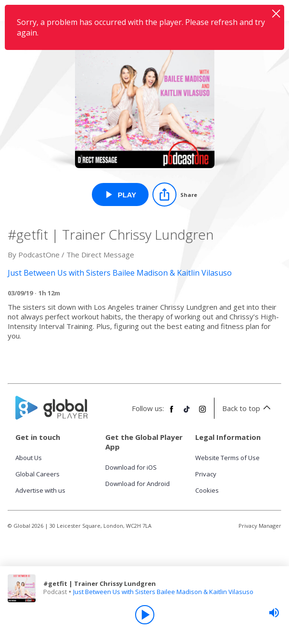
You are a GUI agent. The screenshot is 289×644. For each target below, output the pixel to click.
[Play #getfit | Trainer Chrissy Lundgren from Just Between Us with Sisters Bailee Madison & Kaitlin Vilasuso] (120, 194)
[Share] (175, 194)
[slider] (274, 613)
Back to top (248, 408)
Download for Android (138, 484)
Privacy (206, 474)
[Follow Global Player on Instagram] (202, 413)
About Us (29, 458)
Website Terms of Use (227, 458)
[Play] (145, 615)
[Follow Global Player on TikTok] (187, 413)
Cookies (207, 490)
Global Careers (38, 474)
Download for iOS (131, 467)
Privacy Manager (260, 526)
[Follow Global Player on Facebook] (172, 413)
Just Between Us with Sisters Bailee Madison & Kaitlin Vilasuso (163, 592)
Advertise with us (40, 490)
